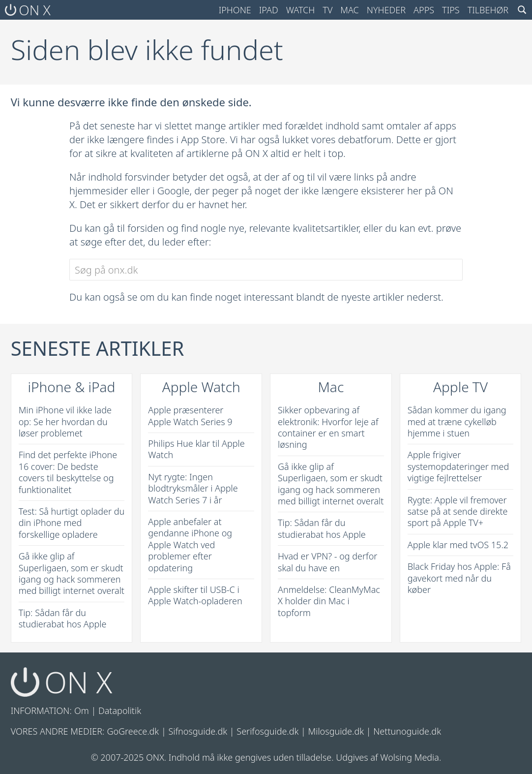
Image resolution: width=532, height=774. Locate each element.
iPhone (235, 10)
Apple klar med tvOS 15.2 (458, 545)
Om (82, 711)
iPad (269, 10)
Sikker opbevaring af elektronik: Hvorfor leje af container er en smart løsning (328, 427)
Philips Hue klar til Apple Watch (196, 449)
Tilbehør (488, 10)
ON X (28, 10)
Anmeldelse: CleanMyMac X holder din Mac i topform (329, 601)
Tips (451, 10)
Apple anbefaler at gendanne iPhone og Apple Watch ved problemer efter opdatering (190, 545)
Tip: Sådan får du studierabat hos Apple (63, 618)
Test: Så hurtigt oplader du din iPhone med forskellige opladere (72, 523)
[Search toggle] (522, 10)
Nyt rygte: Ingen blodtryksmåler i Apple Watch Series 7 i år (193, 488)
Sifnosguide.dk (198, 731)
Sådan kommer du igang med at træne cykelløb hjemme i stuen (457, 421)
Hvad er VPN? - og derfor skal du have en (327, 562)
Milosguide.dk (336, 731)
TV (327, 10)
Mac (350, 10)
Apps (424, 10)
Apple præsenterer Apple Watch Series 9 (190, 416)
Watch (301, 10)
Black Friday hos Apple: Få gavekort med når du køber (459, 578)
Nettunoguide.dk (407, 731)
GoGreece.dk (133, 731)
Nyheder (386, 10)
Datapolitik (120, 711)
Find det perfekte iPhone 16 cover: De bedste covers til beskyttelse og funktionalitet (68, 472)
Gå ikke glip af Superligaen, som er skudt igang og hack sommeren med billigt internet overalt (72, 573)
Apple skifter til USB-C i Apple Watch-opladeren (195, 595)
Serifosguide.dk (267, 731)
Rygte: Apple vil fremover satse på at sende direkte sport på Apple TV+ (458, 511)
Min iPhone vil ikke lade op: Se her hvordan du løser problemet (65, 421)
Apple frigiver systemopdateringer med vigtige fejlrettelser (458, 466)
